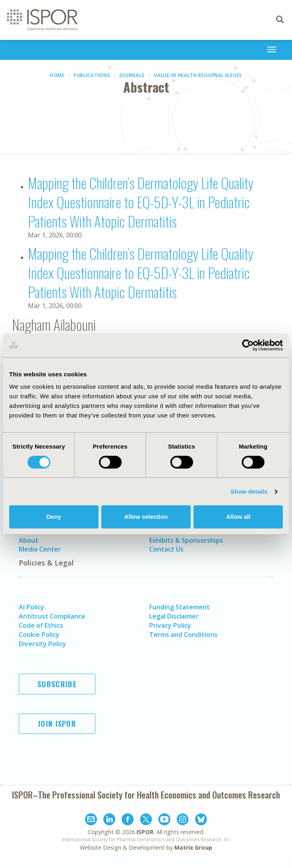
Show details (249, 491)
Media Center (40, 549)
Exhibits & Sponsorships (186, 540)
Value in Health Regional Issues (198, 75)
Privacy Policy (170, 625)
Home (57, 75)
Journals (132, 75)
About (29, 540)
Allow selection (146, 517)
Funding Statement (180, 607)
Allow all (238, 517)
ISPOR (145, 832)
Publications (92, 75)
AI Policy (32, 607)
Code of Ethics (41, 625)
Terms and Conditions (183, 635)
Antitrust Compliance (52, 616)
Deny (54, 517)
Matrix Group (193, 847)
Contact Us (166, 549)
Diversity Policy (42, 644)
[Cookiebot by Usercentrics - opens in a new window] (248, 345)
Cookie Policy (39, 635)
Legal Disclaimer (174, 616)
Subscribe (57, 684)
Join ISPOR (57, 724)
